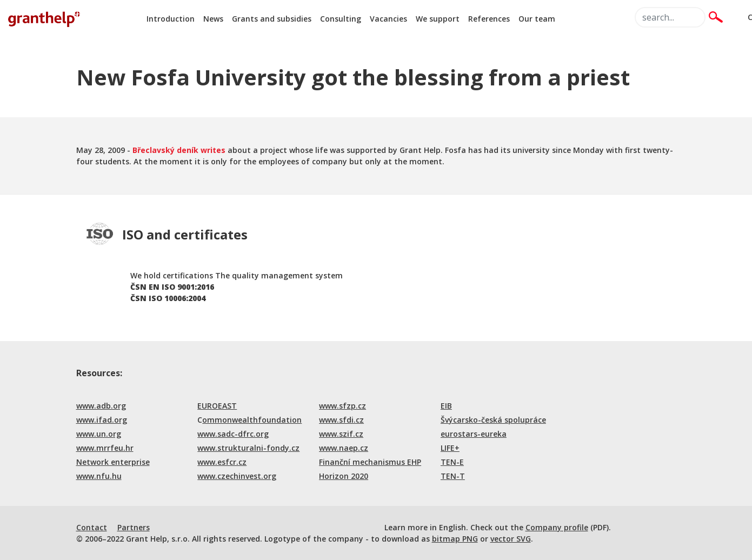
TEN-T (453, 476)
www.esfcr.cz (222, 462)
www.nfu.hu (99, 476)
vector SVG (511, 539)
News (213, 19)
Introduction (171, 19)
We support (438, 19)
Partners (134, 527)
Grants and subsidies (272, 19)
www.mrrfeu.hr (105, 448)
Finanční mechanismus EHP (370, 462)
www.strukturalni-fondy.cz (248, 448)
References (489, 19)
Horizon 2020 (344, 476)
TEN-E (452, 462)
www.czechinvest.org (237, 476)
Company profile (557, 527)
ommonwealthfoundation (252, 420)
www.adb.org (101, 406)
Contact (92, 527)
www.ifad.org (102, 420)
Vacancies (388, 19)
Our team (537, 19)
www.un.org (99, 434)
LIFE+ (450, 448)
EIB (446, 406)
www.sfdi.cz (341, 420)
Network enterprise (113, 462)
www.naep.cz (344, 448)
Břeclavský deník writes (179, 150)
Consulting (341, 19)
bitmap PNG (455, 539)
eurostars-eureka (474, 434)
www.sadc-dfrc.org (233, 434)
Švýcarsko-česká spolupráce (493, 420)
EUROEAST (217, 406)
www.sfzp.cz (342, 406)
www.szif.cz (341, 434)
